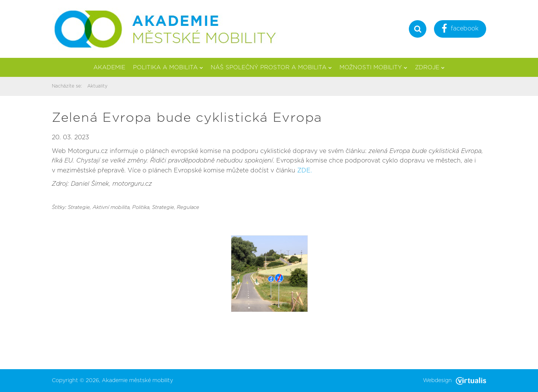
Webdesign (455, 381)
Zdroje (430, 68)
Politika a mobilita (168, 68)
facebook (460, 29)
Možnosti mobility (373, 68)
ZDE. (305, 171)
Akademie (109, 68)
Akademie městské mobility (137, 381)
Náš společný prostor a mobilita (271, 68)
